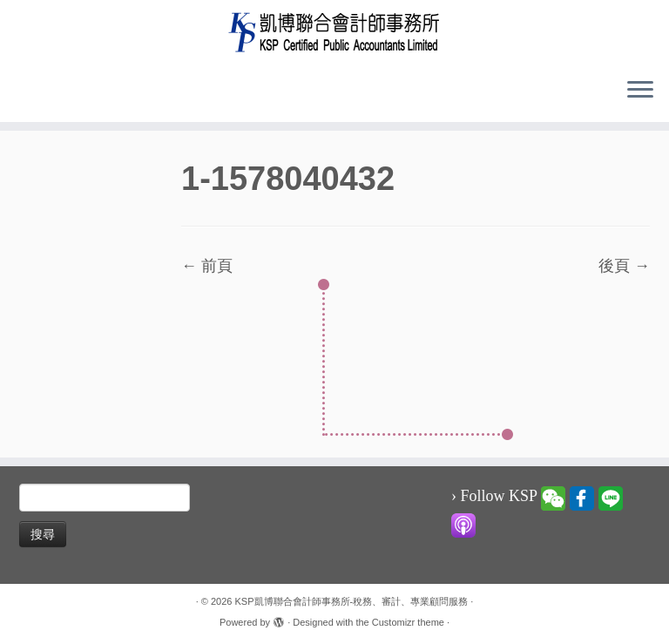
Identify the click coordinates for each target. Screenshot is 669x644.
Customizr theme (408, 622)
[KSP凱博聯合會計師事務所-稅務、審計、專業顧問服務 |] (334, 32)
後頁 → (624, 266)
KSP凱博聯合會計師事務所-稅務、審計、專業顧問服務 (352, 601)
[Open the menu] (640, 91)
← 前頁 (207, 266)
